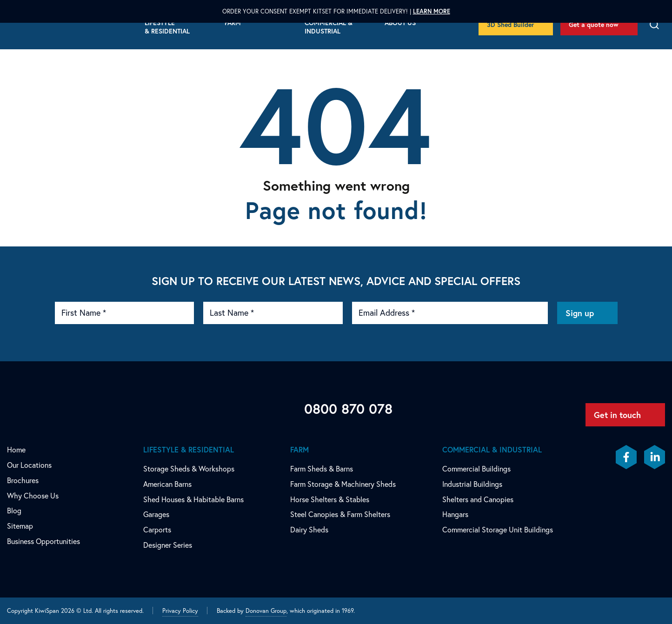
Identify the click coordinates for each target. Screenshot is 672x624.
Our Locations (29, 465)
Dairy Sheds (309, 530)
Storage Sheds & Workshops (189, 469)
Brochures (23, 480)
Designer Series (168, 545)
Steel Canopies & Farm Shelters (340, 514)
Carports (157, 530)
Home (16, 450)
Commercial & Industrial (329, 27)
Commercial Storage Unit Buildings (498, 530)
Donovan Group (266, 611)
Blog (14, 511)
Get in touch (617, 415)
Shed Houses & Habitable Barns (193, 499)
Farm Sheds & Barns (322, 469)
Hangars (455, 514)
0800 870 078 (348, 409)
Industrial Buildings (472, 484)
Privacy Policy (180, 611)
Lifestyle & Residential (167, 27)
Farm (233, 23)
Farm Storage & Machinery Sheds (343, 484)
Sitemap (20, 526)
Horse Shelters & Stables (330, 499)
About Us (400, 23)
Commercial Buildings (476, 469)
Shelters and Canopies (478, 499)
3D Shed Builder (510, 25)
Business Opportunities (43, 541)
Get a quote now (594, 25)
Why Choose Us (33, 496)
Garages (156, 514)
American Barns (167, 484)
